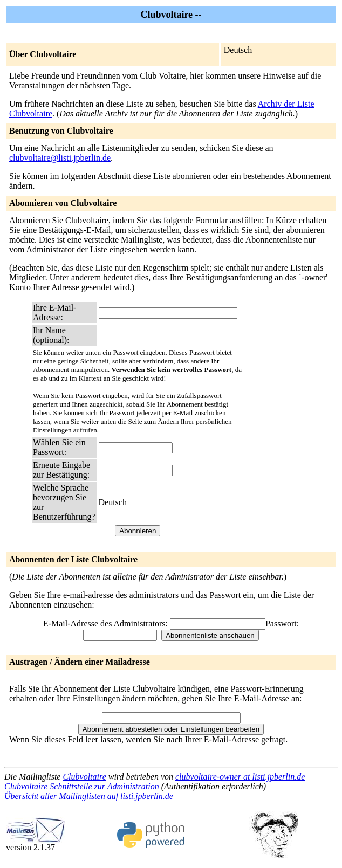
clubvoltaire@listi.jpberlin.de (60, 158)
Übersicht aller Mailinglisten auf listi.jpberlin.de (89, 796)
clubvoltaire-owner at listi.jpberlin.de (240, 777)
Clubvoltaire (84, 777)
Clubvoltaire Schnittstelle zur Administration (82, 786)
